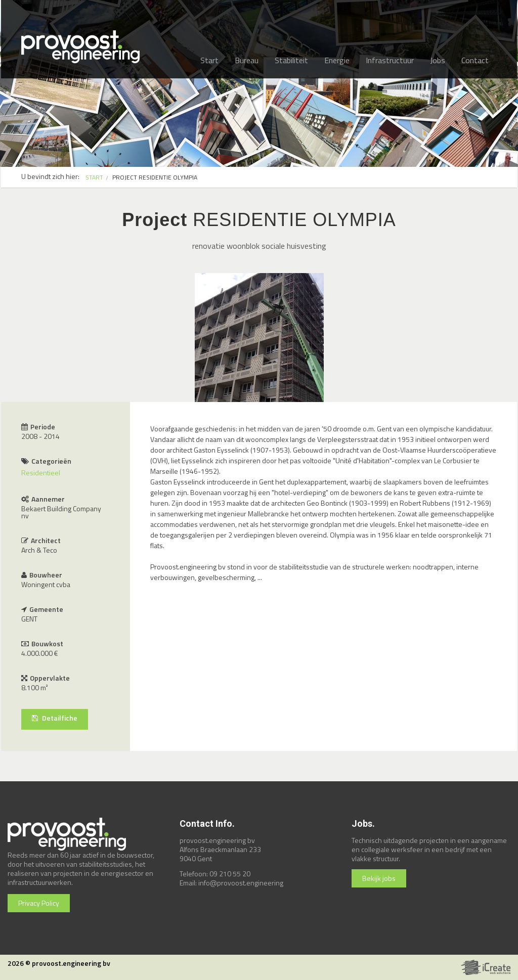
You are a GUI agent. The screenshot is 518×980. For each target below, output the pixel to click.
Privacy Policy (39, 903)
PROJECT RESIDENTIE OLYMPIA (155, 177)
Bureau (247, 60)
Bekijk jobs (379, 878)
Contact (475, 60)
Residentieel (41, 473)
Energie (337, 60)
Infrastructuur (390, 60)
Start (209, 60)
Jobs (438, 60)
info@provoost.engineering (241, 883)
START (94, 177)
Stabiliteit (291, 60)
